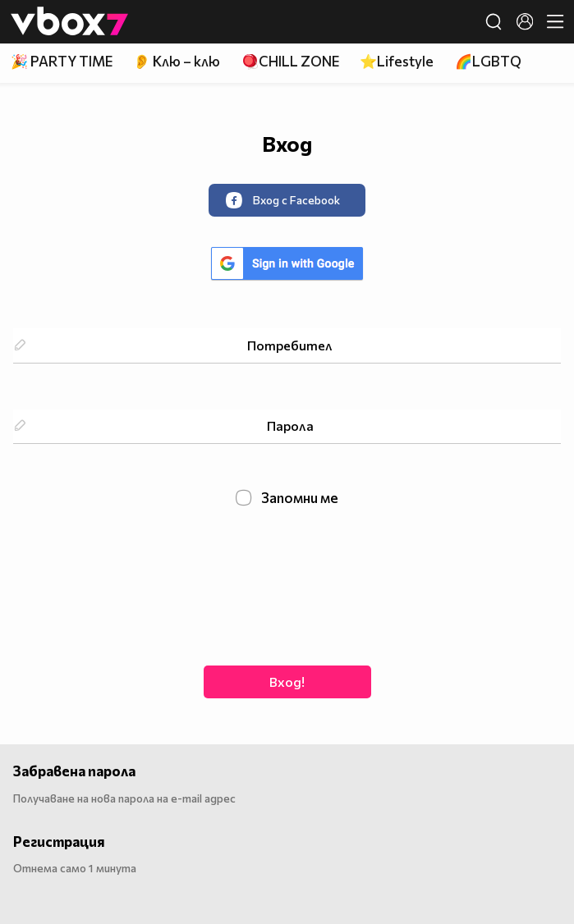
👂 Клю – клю (177, 61)
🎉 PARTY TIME (62, 61)
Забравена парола (74, 771)
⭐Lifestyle (397, 61)
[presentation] (287, 584)
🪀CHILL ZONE (290, 61)
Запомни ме (287, 498)
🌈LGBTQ (488, 61)
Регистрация (59, 842)
